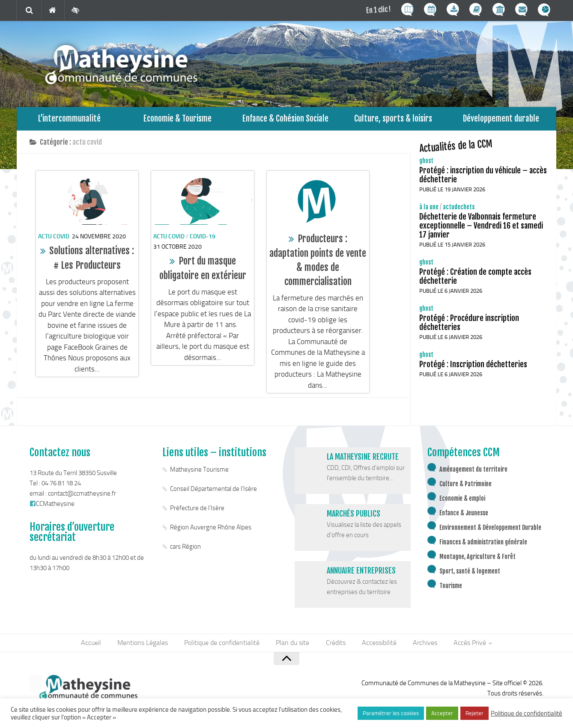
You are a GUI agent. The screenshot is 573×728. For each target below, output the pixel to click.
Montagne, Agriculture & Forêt (477, 559)
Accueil (94, 645)
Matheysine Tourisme (199, 472)
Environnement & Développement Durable (490, 530)
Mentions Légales (145, 645)
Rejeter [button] (475, 713)
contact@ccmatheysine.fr (82, 496)
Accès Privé (467, 645)
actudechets (459, 209)
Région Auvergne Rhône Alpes (211, 529)
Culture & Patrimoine (466, 486)
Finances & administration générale (483, 544)
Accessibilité (378, 645)
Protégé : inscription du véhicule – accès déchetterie (483, 177)
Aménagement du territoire (473, 471)
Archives (423, 645)
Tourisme (451, 588)
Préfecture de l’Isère (197, 510)
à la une (429, 209)
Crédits (335, 645)
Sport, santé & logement (470, 573)
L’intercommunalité (70, 120)
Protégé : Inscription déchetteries (473, 366)
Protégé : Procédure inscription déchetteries (469, 325)
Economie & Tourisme (178, 120)
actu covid (54, 239)
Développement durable (501, 120)
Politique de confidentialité (224, 645)
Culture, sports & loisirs (393, 120)
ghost (426, 163)
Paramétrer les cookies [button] (391, 713)
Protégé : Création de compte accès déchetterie (475, 278)
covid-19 (203, 239)
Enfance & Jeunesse (464, 515)
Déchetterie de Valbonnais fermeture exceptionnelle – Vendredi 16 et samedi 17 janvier (481, 228)
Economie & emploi (462, 501)
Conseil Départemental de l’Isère (213, 491)
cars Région (185, 549)
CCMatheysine (52, 506)
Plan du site (293, 645)
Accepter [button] (442, 713)
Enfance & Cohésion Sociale (285, 120)
